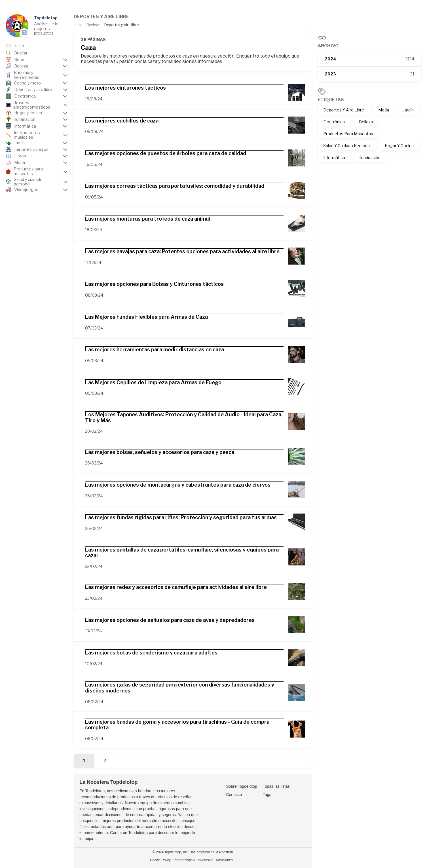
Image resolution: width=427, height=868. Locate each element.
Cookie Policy (160, 860)
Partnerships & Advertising (194, 860)
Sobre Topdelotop (242, 786)
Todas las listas (276, 786)
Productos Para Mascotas (348, 134)
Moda (384, 110)
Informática (334, 158)
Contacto (234, 795)
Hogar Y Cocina (399, 146)
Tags (267, 795)
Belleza (366, 122)
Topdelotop (46, 18)
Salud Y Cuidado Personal (347, 146)
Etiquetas (331, 100)
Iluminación (370, 158)
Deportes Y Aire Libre (344, 110)
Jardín (408, 110)
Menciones (224, 860)
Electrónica (334, 122)
